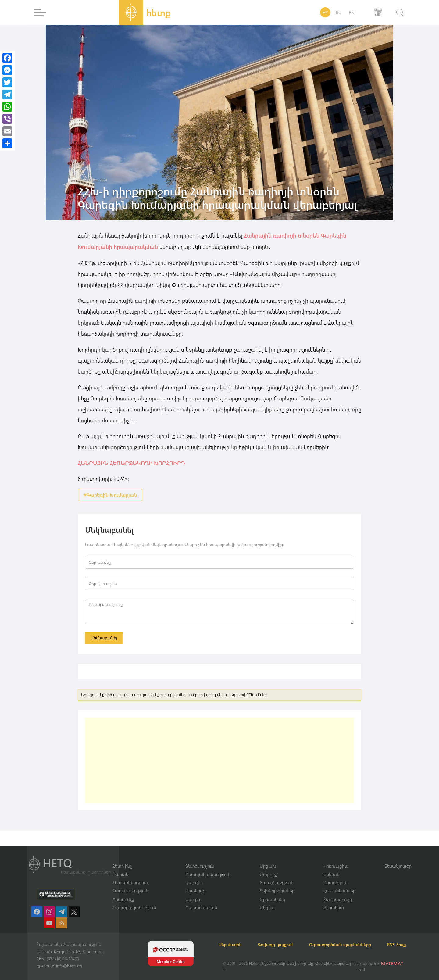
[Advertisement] (220, 761)
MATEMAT (393, 963)
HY (325, 12)
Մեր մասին (234, 937)
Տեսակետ (334, 900)
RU (339, 12)
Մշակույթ (195, 883)
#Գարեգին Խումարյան (111, 494)
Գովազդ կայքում (283, 937)
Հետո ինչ (122, 858)
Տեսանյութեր (398, 858)
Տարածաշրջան (277, 875)
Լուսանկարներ (339, 883)
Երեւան (332, 867)
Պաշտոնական (201, 900)
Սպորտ (193, 892)
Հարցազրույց (338, 892)
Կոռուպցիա (336, 858)
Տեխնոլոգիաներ (277, 883)
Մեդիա (267, 900)
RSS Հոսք (232, 944)
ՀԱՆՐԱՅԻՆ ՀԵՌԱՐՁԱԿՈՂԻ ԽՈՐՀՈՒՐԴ (131, 462)
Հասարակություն (131, 883)
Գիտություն (335, 875)
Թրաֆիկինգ (273, 892)
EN (352, 12)
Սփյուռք (269, 867)
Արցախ (268, 858)
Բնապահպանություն (208, 867)
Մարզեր (194, 875)
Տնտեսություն (200, 858)
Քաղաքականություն (134, 900)
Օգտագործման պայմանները (351, 937)
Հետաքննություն (130, 875)
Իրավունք (123, 892)
